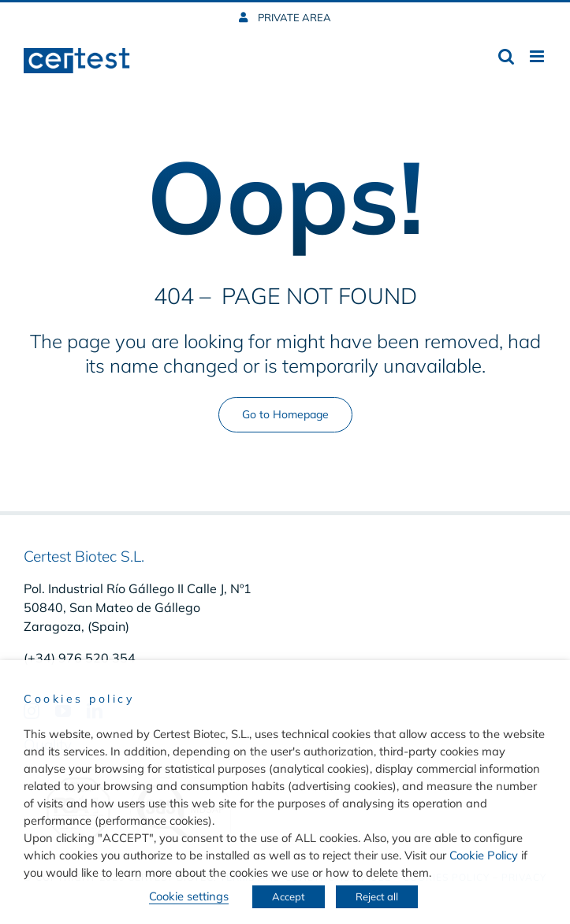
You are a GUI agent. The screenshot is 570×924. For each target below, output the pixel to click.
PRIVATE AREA (293, 17)
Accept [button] (289, 896)
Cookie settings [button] (189, 896)
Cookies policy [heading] (79, 699)
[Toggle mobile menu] (538, 56)
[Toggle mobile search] (506, 56)
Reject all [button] (377, 896)
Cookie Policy (484, 855)
